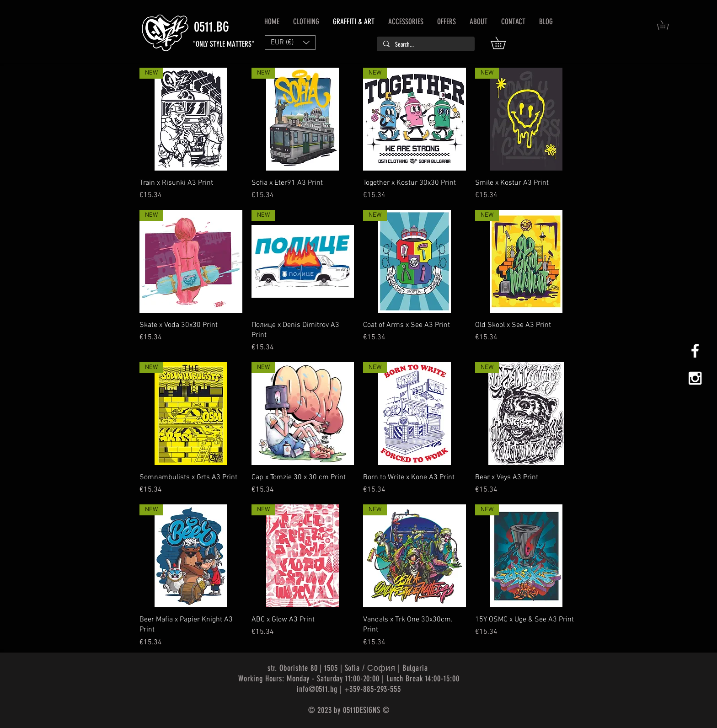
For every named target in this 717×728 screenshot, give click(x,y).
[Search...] (425, 45)
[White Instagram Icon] (695, 378)
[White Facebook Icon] (695, 351)
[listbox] (290, 43)
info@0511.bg (317, 689)
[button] (504, 43)
